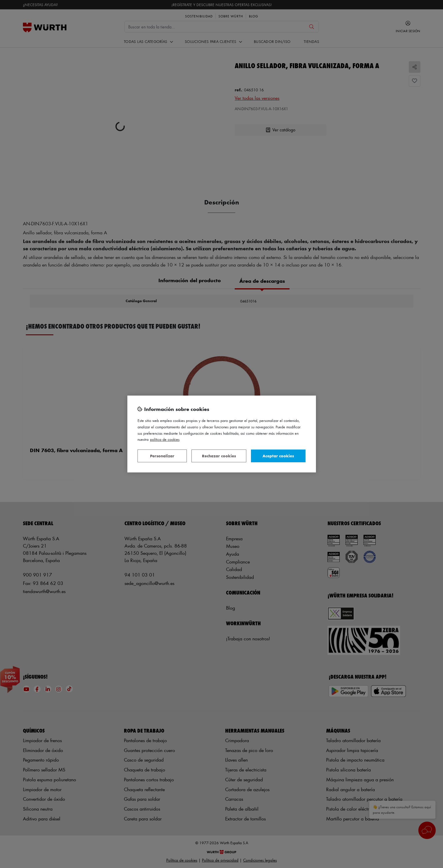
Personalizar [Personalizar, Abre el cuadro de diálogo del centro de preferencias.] (162, 456)
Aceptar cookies (278, 456)
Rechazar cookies (219, 456)
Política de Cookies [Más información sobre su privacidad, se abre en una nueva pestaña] (165, 439)
